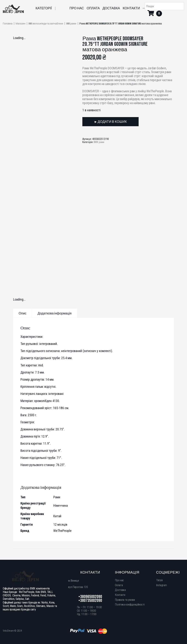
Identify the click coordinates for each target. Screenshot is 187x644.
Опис (23, 313)
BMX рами (71, 24)
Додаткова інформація (55, 313)
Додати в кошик (112, 122)
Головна (8, 24)
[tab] (23, 313)
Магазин (20, 24)
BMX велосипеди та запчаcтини (46, 24)
